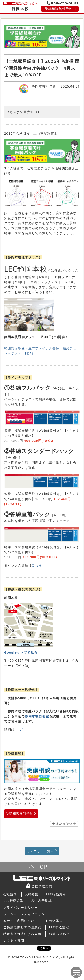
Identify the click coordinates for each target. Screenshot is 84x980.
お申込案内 (54, 921)
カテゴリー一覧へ (40, 851)
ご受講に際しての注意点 (22, 927)
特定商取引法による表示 (22, 934)
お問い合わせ (59, 934)
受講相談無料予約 (59, 9)
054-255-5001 (63, 3)
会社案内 (10, 894)
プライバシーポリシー (21, 907)
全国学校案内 (42, 886)
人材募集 (32, 894)
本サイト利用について (21, 921)
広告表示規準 (41, 901)
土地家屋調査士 (64, 824)
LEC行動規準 (13, 901)
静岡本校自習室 (37, 716)
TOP (42, 867)
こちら (37, 565)
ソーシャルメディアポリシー (26, 914)
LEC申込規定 (59, 927)
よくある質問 (14, 941)
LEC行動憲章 (56, 894)
